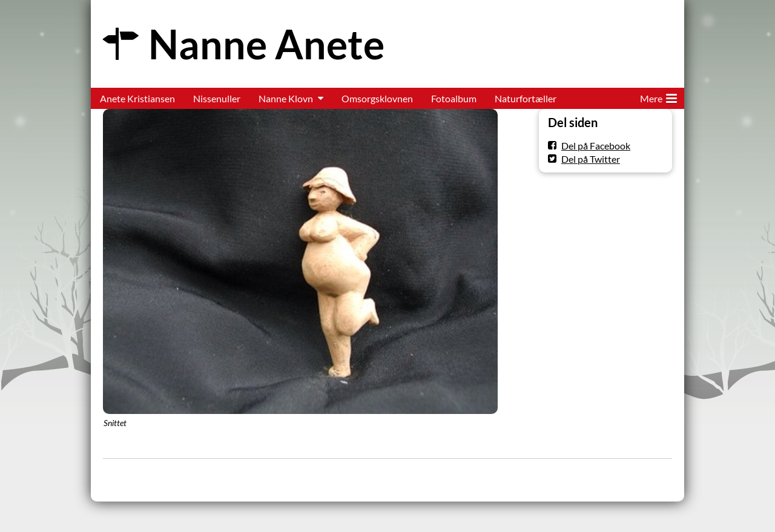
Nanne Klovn (286, 98)
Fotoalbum (454, 98)
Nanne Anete (266, 44)
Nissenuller (217, 98)
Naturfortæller (526, 98)
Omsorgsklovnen (377, 98)
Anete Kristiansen (137, 98)
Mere (658, 96)
